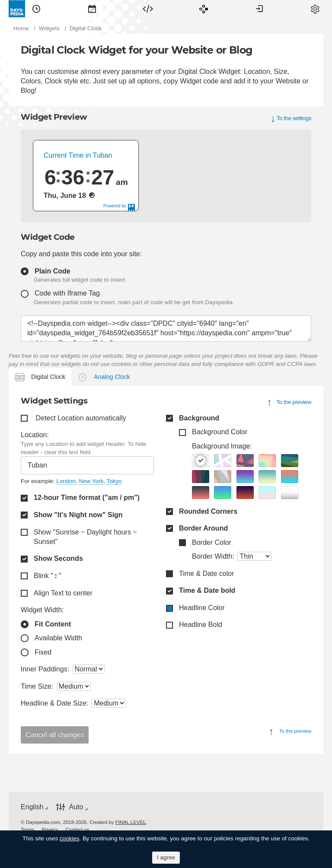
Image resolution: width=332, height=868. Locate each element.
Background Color (220, 432)
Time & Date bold (207, 590)
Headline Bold (201, 625)
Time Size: (37, 686)
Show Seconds (58, 558)
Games (204, 9)
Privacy (50, 830)
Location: (35, 435)
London (66, 481)
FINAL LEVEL (130, 822)
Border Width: (213, 556)
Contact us (78, 830)
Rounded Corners (208, 511)
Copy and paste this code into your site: (81, 254)
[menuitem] (36, 9)
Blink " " (47, 576)
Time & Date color (206, 574)
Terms (27, 830)
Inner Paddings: (45, 669)
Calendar (92, 9)
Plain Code (53, 271)
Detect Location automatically (81, 418)
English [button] (32, 807)
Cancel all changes (55, 735)
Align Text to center (63, 593)
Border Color (212, 542)
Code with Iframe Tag (67, 293)
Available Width (58, 638)
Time (36, 9)
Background (199, 418)
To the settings (294, 118)
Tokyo (114, 481)
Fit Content (53, 624)
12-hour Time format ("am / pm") (87, 498)
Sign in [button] (259, 9)
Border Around (203, 528)
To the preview (294, 402)
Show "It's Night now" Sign (78, 515)
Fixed (43, 652)
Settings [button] (315, 9)
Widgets (148, 9)
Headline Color (202, 608)
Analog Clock (112, 377)
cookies (70, 838)
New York (91, 481)
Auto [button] (76, 807)
